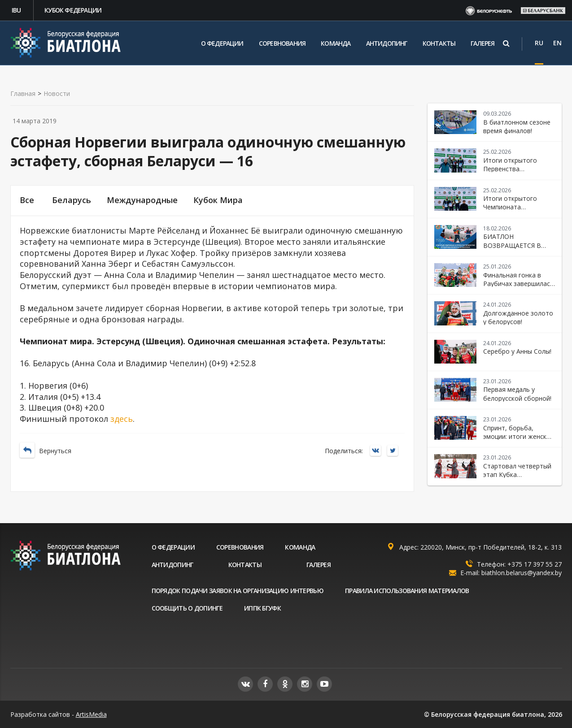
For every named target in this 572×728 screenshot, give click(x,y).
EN (557, 43)
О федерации (222, 43)
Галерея (482, 43)
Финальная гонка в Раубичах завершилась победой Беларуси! (518, 284)
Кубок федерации (73, 10)
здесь (122, 419)
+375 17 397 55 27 (535, 564)
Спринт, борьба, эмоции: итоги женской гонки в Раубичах (519, 437)
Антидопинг (387, 43)
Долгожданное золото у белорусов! (518, 317)
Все (27, 200)
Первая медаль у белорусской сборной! (517, 394)
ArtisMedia (91, 714)
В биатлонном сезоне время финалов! (517, 126)
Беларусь (72, 200)
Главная (23, 94)
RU (539, 43)
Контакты (439, 43)
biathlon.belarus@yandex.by (522, 573)
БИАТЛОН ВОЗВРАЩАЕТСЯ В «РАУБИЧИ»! (512, 245)
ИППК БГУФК (262, 608)
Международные (142, 200)
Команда (336, 43)
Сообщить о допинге (187, 608)
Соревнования (282, 43)
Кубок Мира (218, 200)
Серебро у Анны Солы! (517, 351)
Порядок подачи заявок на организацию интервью (238, 591)
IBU (16, 10)
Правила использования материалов (407, 591)
